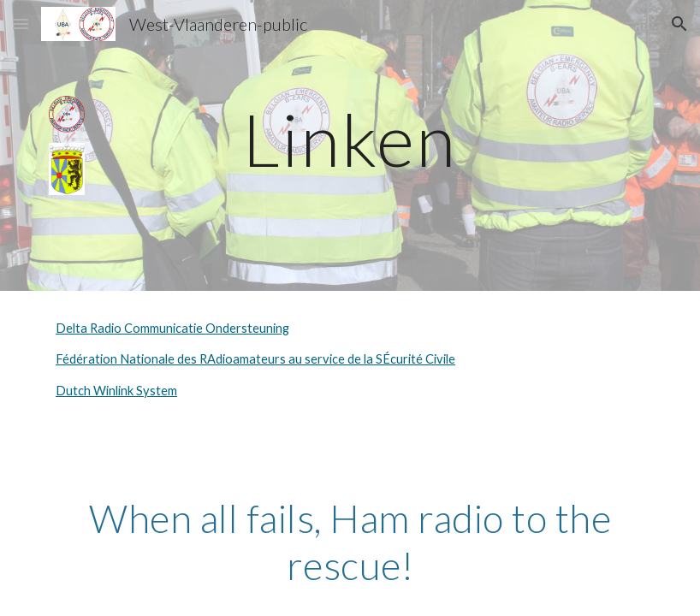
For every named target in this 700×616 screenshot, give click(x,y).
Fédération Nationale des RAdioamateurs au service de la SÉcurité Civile (255, 359)
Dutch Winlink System (116, 391)
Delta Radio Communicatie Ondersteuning (172, 328)
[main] (350, 139)
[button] (21, 24)
